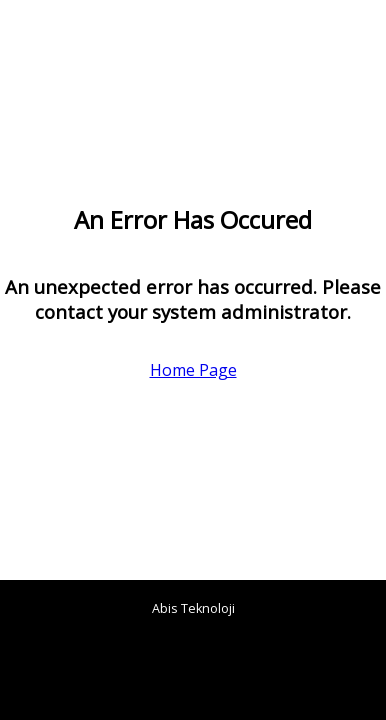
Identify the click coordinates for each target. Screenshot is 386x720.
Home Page (193, 370)
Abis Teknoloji (193, 608)
